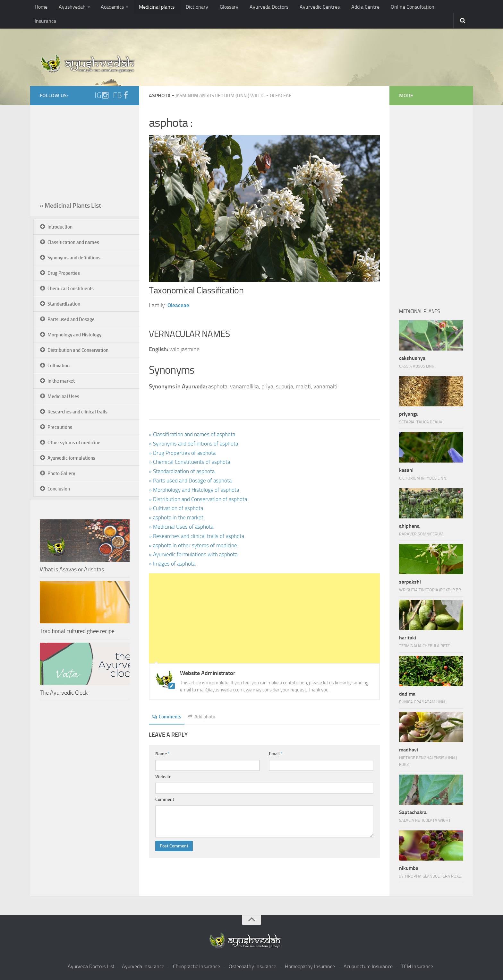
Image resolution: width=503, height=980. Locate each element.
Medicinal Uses (63, 396)
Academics (107, 8)
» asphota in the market (177, 517)
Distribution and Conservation (78, 350)
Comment (165, 799)
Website (163, 777)
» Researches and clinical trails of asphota (199, 536)
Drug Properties (64, 273)
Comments (167, 717)
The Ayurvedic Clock (64, 693)
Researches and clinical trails (77, 412)
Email (276, 754)
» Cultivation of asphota (177, 508)
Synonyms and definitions (74, 258)
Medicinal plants (150, 8)
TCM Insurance (417, 966)
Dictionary (187, 8)
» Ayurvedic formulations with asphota (195, 554)
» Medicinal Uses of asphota (182, 527)
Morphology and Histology (74, 335)
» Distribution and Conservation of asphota (200, 499)
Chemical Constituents (71, 289)
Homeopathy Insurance (310, 966)
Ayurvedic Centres (300, 8)
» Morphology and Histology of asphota (196, 490)
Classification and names (73, 242)
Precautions (60, 427)
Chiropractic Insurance (196, 966)
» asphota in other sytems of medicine (195, 545)
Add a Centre (342, 8)
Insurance (427, 8)
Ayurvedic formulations (71, 458)
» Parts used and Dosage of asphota (192, 481)
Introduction (60, 227)
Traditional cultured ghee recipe (77, 631)
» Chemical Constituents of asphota (191, 462)
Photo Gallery (61, 473)
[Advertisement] (264, 618)
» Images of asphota (173, 564)
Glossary (216, 8)
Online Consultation (387, 8)
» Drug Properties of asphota (183, 453)
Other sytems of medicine (74, 443)
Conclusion (59, 489)
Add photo (204, 717)
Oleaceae (290, 95)
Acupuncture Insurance (368, 966)
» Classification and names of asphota (194, 434)
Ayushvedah (69, 8)
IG (102, 95)
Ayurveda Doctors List (91, 966)
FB (121, 95)
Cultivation (59, 366)
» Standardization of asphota (183, 471)
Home (40, 8)
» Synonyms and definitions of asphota (196, 444)
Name (162, 754)
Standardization (64, 304)
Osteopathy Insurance (252, 966)
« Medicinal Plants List (70, 205)
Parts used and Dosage (71, 319)
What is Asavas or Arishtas (72, 569)
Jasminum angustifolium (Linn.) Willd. (224, 95)
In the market (61, 381)
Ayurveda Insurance (143, 966)
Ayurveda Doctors (253, 8)
